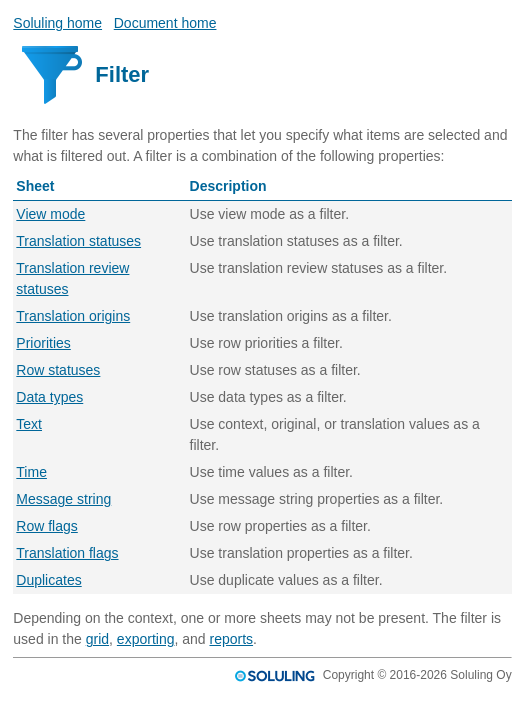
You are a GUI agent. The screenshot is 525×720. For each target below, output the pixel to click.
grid (97, 639)
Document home (165, 23)
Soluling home (57, 23)
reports (231, 639)
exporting (146, 639)
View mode (50, 214)
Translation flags (67, 553)
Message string (63, 499)
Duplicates (48, 580)
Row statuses (58, 370)
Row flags (46, 526)
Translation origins (73, 316)
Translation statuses (78, 241)
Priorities (43, 343)
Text (29, 424)
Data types (49, 397)
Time (31, 472)
